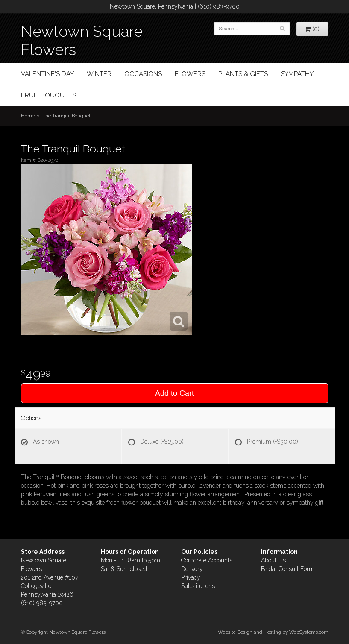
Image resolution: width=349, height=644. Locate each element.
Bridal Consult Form (288, 569)
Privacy (191, 577)
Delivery (192, 569)
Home (28, 116)
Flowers (190, 74)
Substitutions (198, 586)
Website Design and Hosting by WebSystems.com (273, 632)
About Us (273, 560)
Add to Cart (174, 393)
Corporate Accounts (207, 560)
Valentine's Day (47, 74)
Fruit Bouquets (48, 95)
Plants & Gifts (243, 74)
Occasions (143, 74)
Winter (99, 74)
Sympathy (297, 74)
